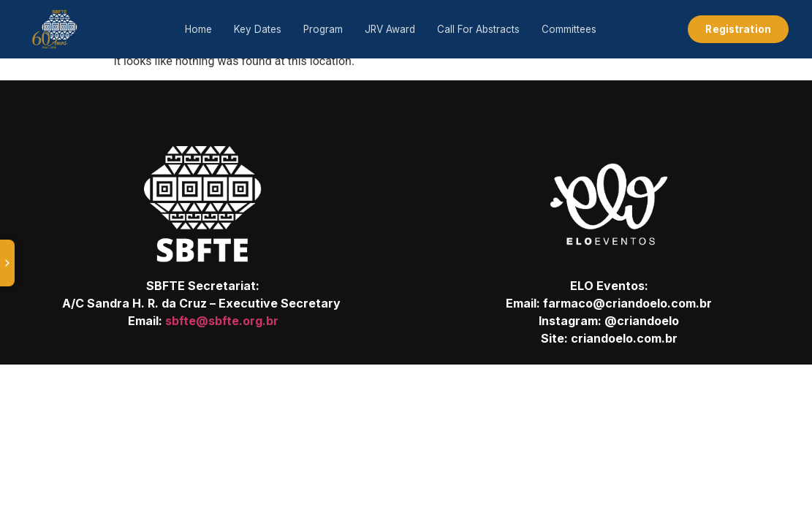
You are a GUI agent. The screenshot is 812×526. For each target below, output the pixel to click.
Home (198, 29)
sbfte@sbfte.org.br (222, 321)
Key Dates (258, 29)
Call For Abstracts (478, 29)
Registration (738, 29)
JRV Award (390, 29)
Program (323, 29)
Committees (569, 29)
